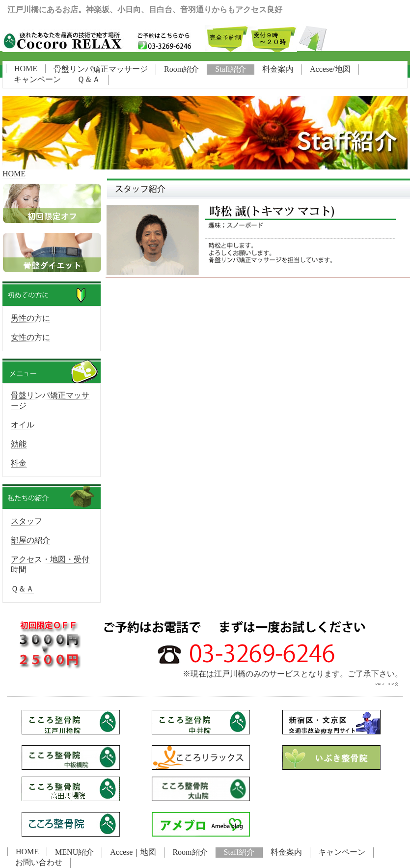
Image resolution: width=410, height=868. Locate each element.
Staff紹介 (231, 69)
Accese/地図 (330, 69)
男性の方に (30, 318)
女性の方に (30, 337)
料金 (19, 463)
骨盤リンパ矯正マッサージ (101, 69)
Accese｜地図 (133, 852)
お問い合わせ (39, 862)
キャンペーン (37, 79)
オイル (23, 425)
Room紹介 (181, 69)
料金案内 (278, 69)
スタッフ (27, 521)
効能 (19, 444)
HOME (26, 69)
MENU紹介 (74, 852)
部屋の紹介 (30, 540)
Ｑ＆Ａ (89, 79)
